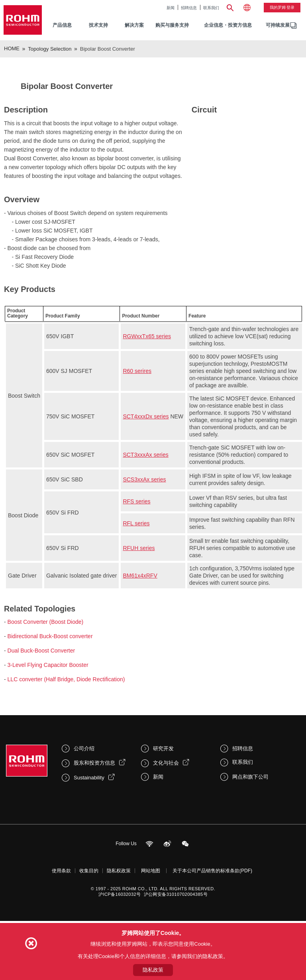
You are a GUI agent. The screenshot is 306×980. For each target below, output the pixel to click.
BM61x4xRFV (140, 642)
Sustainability (89, 844)
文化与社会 (166, 829)
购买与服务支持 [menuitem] (172, 25)
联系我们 (211, 8)
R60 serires (137, 438)
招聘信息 (189, 8)
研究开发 (163, 815)
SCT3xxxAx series (145, 521)
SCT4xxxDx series (146, 483)
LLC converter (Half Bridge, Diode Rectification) (66, 746)
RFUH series (139, 615)
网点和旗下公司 (250, 843)
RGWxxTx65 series (147, 403)
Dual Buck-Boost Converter (41, 717)
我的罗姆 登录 (282, 7)
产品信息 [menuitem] (62, 25)
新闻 (171, 8)
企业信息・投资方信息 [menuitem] (228, 25)
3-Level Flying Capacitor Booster (48, 732)
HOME (12, 48)
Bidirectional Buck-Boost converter (50, 703)
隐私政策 (153, 970)
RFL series (136, 590)
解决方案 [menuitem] (134, 25)
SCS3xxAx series (144, 546)
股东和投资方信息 (94, 829)
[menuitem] (278, 25)
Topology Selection (50, 49)
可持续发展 (278, 25)
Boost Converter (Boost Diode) (46, 688)
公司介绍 (84, 815)
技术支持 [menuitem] (98, 25)
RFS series (136, 568)
